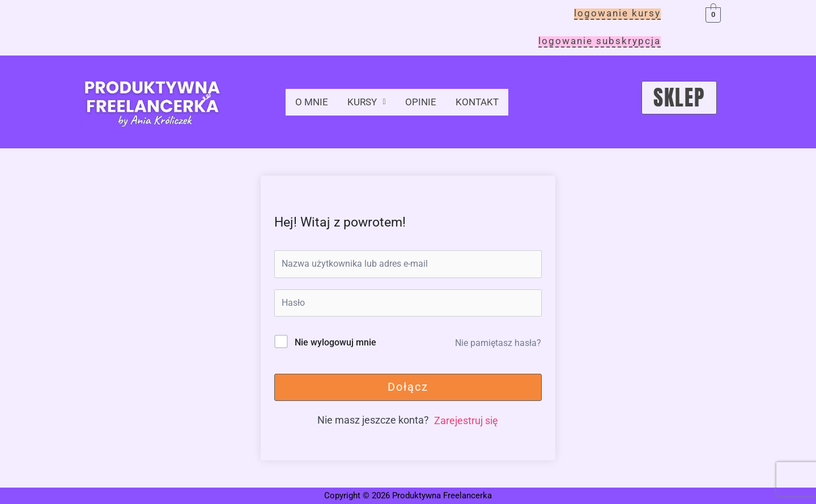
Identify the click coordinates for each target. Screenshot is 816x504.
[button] (369, 100)
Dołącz (408, 387)
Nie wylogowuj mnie (335, 342)
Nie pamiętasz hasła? (498, 343)
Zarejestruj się (466, 420)
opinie (424, 100)
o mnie (312, 100)
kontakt (482, 100)
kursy (369, 100)
